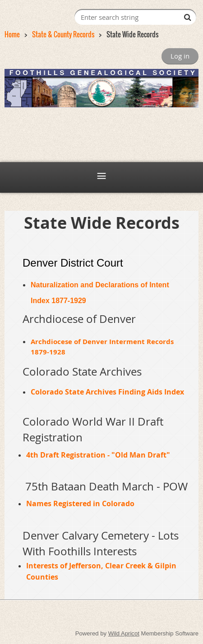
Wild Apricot (124, 633)
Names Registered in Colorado (80, 503)
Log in (180, 56)
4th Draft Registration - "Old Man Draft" (98, 455)
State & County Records (63, 34)
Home (12, 34)
